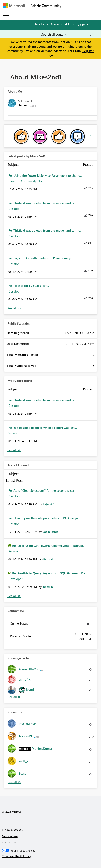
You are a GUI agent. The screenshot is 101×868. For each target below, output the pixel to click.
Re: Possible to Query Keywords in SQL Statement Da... (50, 573)
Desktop (14, 209)
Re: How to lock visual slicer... (29, 286)
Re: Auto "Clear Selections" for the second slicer (41, 490)
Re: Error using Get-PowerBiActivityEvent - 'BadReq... (49, 546)
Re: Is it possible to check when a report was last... (43, 428)
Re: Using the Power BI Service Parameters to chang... (46, 175)
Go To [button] (81, 24)
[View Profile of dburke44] (48, 559)
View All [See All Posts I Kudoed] (14, 596)
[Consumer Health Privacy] (51, 856)
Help (68, 24)
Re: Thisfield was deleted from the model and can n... (45, 203)
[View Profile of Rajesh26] (48, 504)
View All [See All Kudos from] (14, 782)
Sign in (55, 24)
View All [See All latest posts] (14, 308)
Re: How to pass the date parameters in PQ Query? (43, 518)
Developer (15, 579)
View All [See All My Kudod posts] (14, 450)
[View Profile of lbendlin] (48, 587)
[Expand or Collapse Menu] (6, 16)
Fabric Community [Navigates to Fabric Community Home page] (46, 6)
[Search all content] (67, 34)
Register (39, 24)
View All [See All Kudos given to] (14, 697)
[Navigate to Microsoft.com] (14, 6)
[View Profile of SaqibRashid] (50, 532)
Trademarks (9, 842)
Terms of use (10, 836)
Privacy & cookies (12, 829)
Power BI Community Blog (26, 181)
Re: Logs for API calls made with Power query (40, 258)
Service (13, 433)
